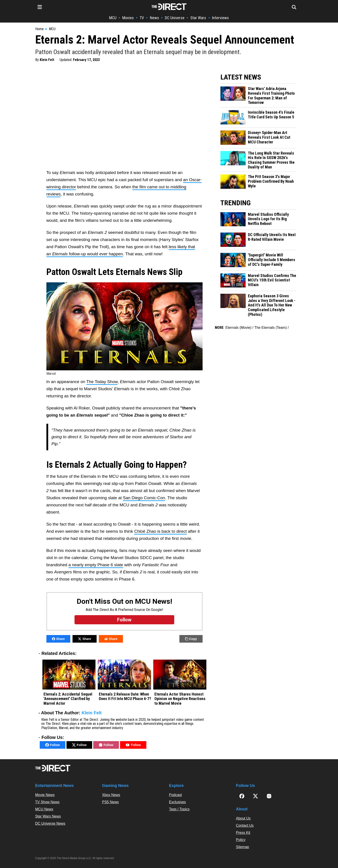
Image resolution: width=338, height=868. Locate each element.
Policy (241, 840)
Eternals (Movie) (238, 328)
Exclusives (178, 802)
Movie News (45, 795)
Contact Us (245, 825)
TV (142, 18)
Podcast (176, 795)
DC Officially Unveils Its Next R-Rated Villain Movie (272, 237)
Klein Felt (47, 60)
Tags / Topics (179, 809)
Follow (53, 745)
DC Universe (175, 18)
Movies (128, 18)
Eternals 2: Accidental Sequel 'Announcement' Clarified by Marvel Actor (68, 699)
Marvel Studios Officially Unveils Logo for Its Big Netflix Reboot (268, 219)
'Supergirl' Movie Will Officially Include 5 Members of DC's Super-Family (272, 260)
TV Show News (47, 802)
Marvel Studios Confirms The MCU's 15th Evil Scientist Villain (272, 280)
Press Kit (243, 833)
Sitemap (243, 847)
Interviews (220, 18)
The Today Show (102, 382)
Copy (191, 639)
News (154, 18)
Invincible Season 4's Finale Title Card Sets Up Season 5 (271, 115)
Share (58, 639)
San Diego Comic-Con (144, 498)
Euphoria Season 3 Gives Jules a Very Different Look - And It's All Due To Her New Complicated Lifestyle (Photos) (272, 305)
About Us (243, 818)
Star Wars (198, 18)
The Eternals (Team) (271, 328)
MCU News (44, 809)
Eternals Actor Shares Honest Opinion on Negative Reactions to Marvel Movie (180, 699)
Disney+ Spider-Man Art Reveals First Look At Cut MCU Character (269, 137)
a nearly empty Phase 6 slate (96, 565)
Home (39, 29)
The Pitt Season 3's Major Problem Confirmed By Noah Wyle (271, 181)
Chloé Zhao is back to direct (160, 531)
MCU (113, 18)
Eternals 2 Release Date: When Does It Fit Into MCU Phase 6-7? (125, 697)
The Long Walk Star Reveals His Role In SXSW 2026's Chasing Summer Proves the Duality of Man (271, 160)
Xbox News (111, 795)
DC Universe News (50, 823)
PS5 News (111, 802)
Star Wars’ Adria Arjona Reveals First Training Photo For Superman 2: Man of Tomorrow (271, 96)
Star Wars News (48, 816)
